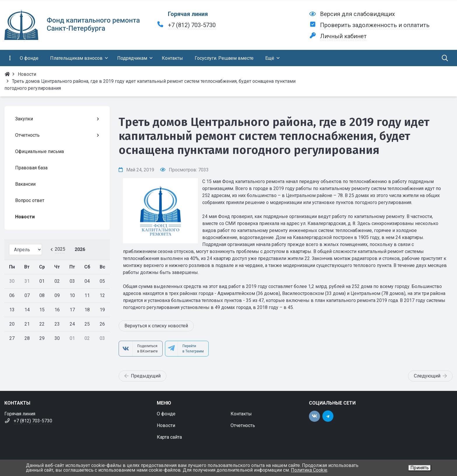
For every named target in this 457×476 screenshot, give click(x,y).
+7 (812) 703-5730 (192, 25)
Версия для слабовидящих (357, 14)
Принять (420, 468)
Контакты (241, 414)
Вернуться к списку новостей (156, 326)
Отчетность (243, 425)
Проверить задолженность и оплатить (375, 25)
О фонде (166, 414)
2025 (60, 249)
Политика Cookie (309, 470)
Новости (166, 425)
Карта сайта (169, 437)
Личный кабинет (343, 36)
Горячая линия (188, 14)
